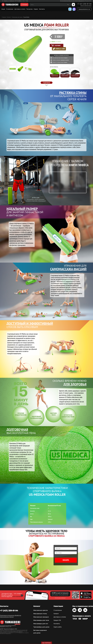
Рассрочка (29, 9)
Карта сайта (57, 627)
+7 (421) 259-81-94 (9, 611)
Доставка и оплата (20, 9)
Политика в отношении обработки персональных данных (11, 616)
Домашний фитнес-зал (84, 9)
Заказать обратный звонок (86, 6)
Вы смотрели (47, 643)
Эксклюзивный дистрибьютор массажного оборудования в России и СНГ (76, 1)
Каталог (56, 614)
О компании (10, 9)
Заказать (66, 560)
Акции (3, 9)
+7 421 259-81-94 (84, 4)
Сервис (36, 9)
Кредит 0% (57, 620)
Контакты (42, 9)
